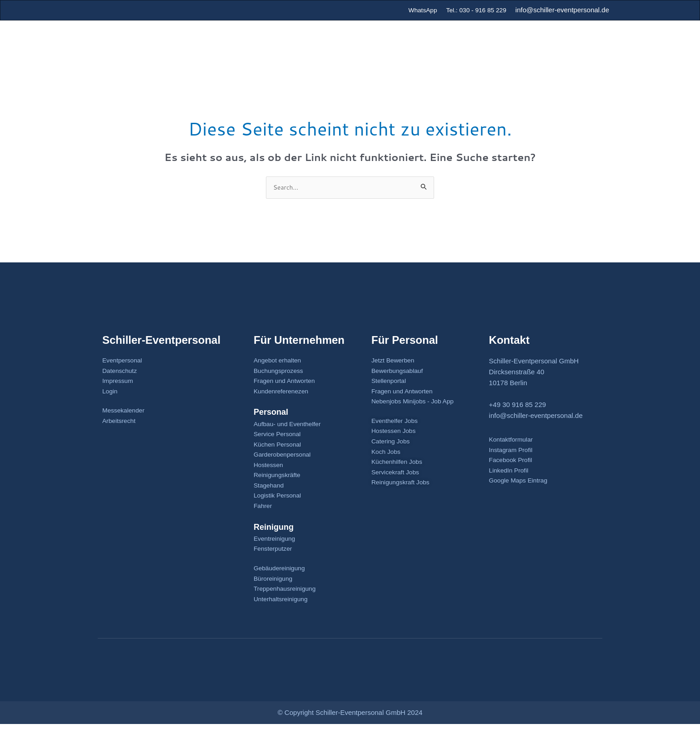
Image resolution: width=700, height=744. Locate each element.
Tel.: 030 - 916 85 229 (473, 10)
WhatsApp (416, 10)
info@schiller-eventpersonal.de (562, 10)
